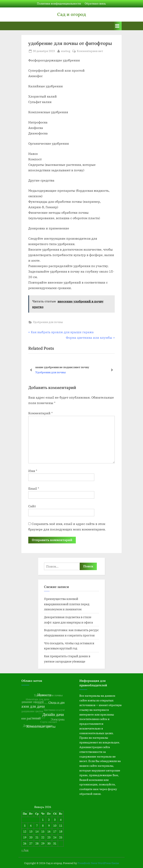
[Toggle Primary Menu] (117, 26)
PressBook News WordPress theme (98, 863)
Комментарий (40, 413)
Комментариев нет (90, 51)
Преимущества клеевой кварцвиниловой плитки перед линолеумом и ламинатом (67, 604)
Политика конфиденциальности (59, 4)
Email (34, 488)
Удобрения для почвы (48, 322)
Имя (33, 471)
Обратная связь (95, 4)
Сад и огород (71, 14)
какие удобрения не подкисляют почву (62, 367)
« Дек (25, 850)
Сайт (32, 506)
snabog (66, 51)
